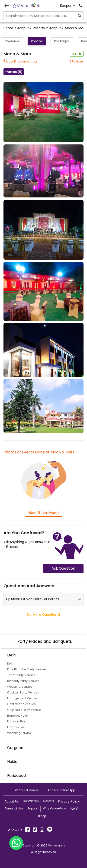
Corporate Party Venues (24, 710)
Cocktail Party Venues (23, 692)
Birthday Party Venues (23, 681)
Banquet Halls (18, 716)
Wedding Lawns (19, 733)
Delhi (11, 663)
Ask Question (63, 568)
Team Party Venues (21, 675)
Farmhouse (16, 727)
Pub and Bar (16, 721)
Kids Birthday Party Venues (27, 669)
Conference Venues (21, 704)
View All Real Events (44, 513)
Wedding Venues (20, 687)
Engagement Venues (23, 698)
